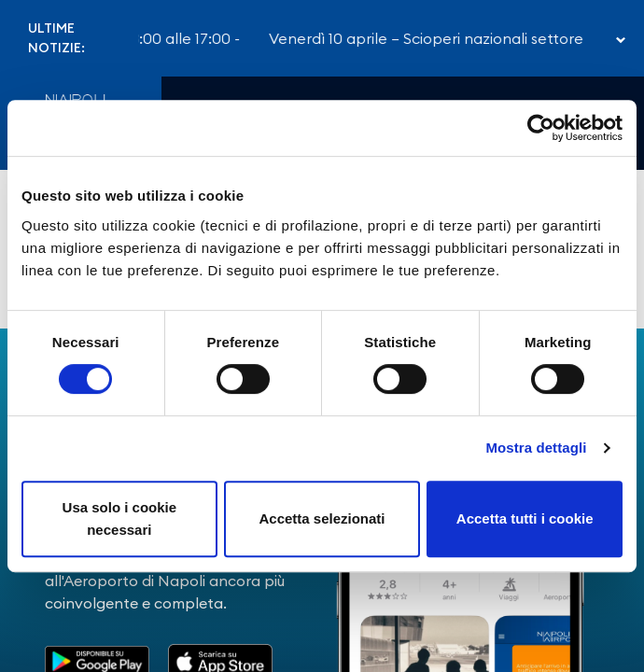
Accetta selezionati (322, 518)
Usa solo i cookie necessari (120, 518)
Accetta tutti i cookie (525, 518)
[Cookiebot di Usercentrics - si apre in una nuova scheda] (541, 128)
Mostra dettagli (536, 448)
